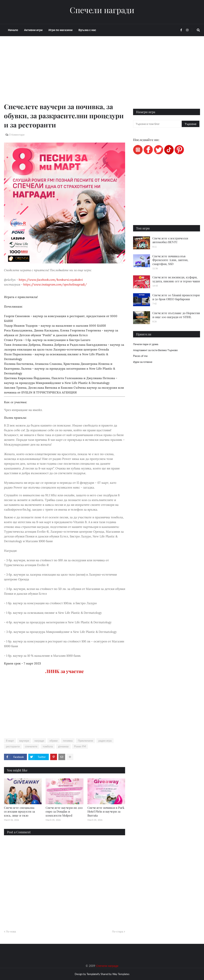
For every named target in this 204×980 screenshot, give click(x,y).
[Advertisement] (65, 74)
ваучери (24, 741)
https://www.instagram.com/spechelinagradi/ (55, 284)
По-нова (11, 931)
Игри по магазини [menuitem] (61, 30)
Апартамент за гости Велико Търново (155, 350)
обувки (53, 741)
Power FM (80, 746)
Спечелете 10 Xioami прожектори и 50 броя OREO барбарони (176, 297)
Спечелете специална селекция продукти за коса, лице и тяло (19, 811)
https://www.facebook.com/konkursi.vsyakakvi (51, 280)
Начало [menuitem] (13, 30)
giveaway (63, 746)
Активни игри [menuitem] (33, 30)
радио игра (105, 741)
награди (39, 741)
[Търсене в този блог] (158, 124)
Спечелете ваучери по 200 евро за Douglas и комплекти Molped (64, 811)
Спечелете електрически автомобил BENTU (170, 240)
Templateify (93, 974)
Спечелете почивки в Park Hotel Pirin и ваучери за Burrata (106, 811)
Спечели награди (102, 10)
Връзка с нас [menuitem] (87, 30)
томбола (48, 746)
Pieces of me (140, 356)
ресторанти (13, 746)
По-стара (118, 931)
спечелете (31, 746)
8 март (10, 741)
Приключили (85, 741)
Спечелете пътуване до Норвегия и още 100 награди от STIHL (176, 315)
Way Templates (121, 974)
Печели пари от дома (146, 344)
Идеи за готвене (143, 362)
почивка (68, 741)
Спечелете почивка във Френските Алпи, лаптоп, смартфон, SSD (170, 260)
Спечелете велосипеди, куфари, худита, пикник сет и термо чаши (176, 279)
